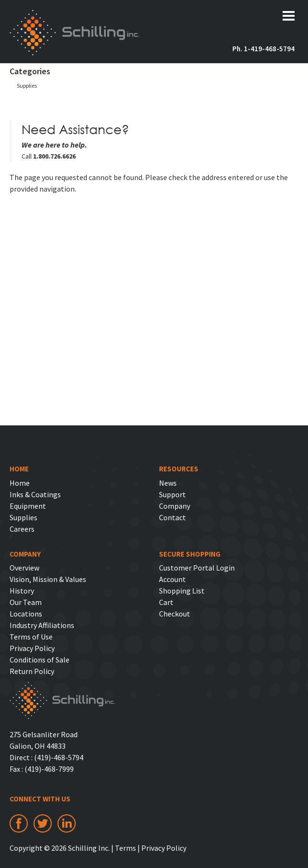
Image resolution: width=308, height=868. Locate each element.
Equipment (28, 506)
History (22, 591)
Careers (22, 529)
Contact (172, 517)
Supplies (27, 86)
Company (175, 506)
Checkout (175, 614)
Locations (26, 614)
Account (172, 579)
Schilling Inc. (74, 33)
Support (172, 494)
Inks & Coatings (35, 494)
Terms (125, 848)
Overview (24, 568)
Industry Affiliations (42, 625)
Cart (166, 602)
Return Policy (32, 671)
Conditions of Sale (40, 660)
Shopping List (182, 591)
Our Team (26, 602)
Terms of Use (31, 637)
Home (20, 483)
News (168, 483)
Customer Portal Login (197, 568)
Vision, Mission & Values (48, 579)
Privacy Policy (32, 648)
